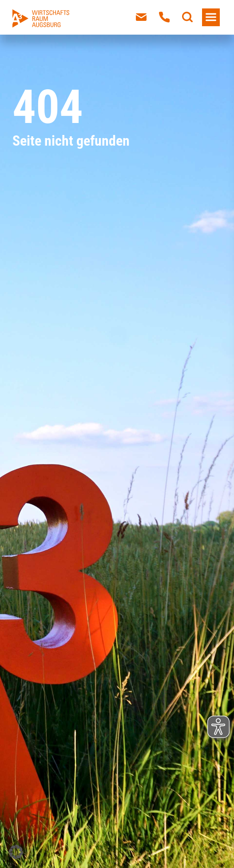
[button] (16, 852)
